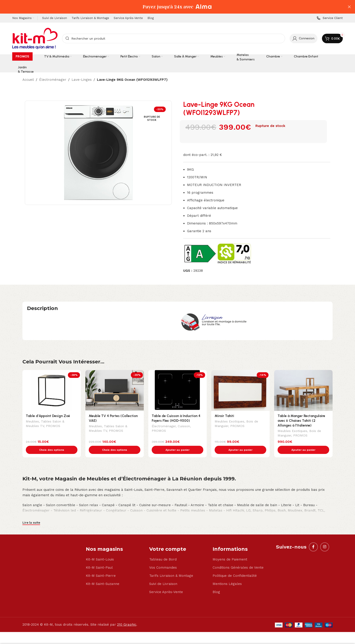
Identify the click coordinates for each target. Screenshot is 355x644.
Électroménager (53, 80)
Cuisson (184, 427)
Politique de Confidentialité (235, 566)
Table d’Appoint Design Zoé (48, 416)
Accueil (28, 80)
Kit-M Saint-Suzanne (103, 574)
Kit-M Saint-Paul (99, 558)
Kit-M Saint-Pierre (101, 566)
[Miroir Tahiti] (240, 390)
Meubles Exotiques (229, 422)
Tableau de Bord (163, 550)
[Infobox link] (330, 18)
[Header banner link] (171, 7)
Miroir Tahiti (224, 416)
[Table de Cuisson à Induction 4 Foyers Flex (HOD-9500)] (177, 390)
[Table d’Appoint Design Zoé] (52, 390)
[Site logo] (35, 38)
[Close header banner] (349, 7)
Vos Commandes (163, 558)
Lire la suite (31, 513)
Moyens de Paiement (230, 550)
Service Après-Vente (166, 582)
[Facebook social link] (313, 537)
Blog (216, 582)
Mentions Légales (227, 574)
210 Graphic (127, 615)
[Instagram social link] (325, 537)
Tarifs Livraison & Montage (171, 566)
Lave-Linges (82, 80)
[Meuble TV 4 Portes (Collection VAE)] (115, 390)
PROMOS (53, 426)
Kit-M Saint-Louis (100, 550)
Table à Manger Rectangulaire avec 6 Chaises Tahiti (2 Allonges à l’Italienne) (301, 421)
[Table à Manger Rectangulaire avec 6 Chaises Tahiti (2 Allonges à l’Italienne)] (303, 390)
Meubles (32, 422)
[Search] (174, 38)
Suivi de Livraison (163, 574)
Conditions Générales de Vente (238, 558)
